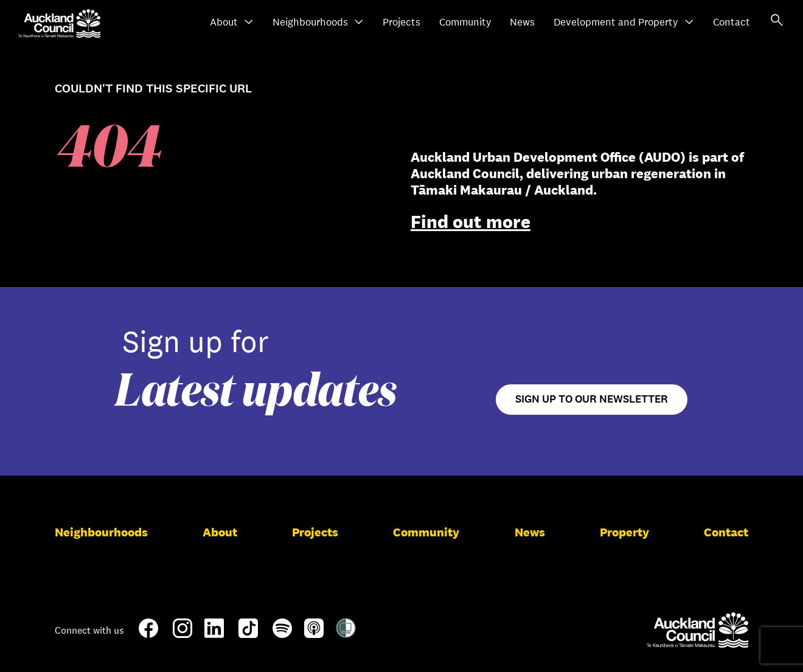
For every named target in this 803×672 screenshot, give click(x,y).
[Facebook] (148, 636)
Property (624, 532)
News (522, 22)
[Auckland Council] (697, 630)
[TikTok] (248, 636)
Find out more (471, 222)
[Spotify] (282, 633)
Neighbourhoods (318, 22)
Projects (401, 22)
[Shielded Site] (346, 633)
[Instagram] (182, 633)
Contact (732, 22)
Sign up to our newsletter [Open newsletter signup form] (592, 399)
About (232, 22)
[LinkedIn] (214, 633)
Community (465, 22)
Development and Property (624, 22)
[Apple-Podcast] (314, 633)
